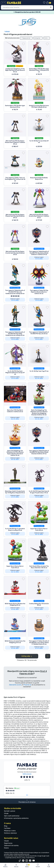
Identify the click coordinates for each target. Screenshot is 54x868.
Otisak (6, 813)
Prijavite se (27, 685)
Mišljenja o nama (10, 831)
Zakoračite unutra (15, 685)
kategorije (38, 38)
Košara (6, 848)
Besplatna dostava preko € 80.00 (27, 12)
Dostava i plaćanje (10, 833)
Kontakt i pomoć (10, 811)
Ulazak (6, 841)
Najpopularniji (26, 38)
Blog (6, 826)
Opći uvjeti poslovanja (12, 816)
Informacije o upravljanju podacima (16, 818)
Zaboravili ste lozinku (11, 846)
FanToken (7, 828)
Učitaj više (27, 656)
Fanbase (7, 32)
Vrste (47, 38)
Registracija (8, 843)
